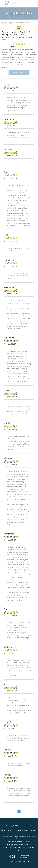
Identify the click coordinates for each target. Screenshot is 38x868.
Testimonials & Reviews (8, 24)
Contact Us (33, 830)
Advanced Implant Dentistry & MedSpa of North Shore (17, 22)
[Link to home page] (16, 3)
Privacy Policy (28, 826)
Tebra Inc (19, 826)
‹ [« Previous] (16, 812)
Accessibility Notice (22, 830)
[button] (35, 4)
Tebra (27, 861)
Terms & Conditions (7, 830)
